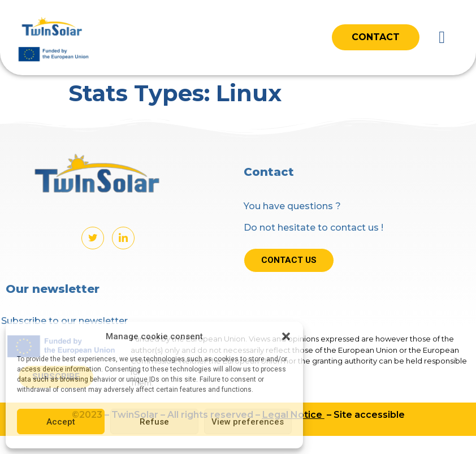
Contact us (289, 260)
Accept (61, 422)
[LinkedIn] (123, 238)
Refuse (154, 422)
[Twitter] (93, 238)
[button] (286, 336)
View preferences (248, 422)
